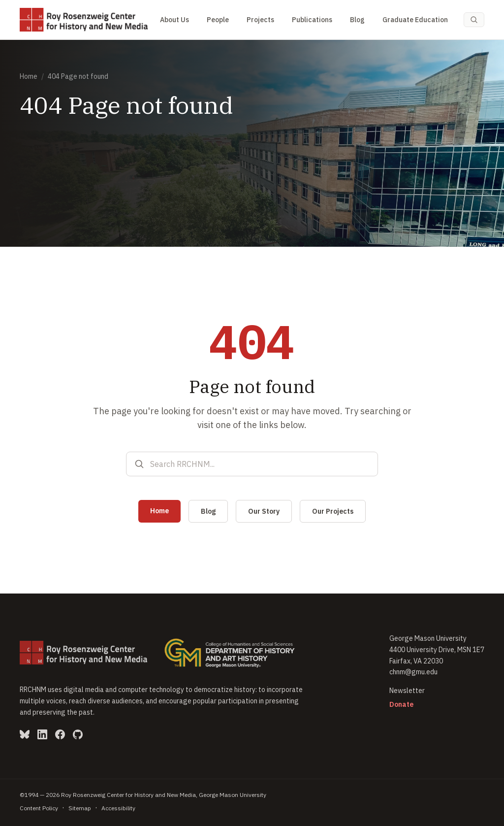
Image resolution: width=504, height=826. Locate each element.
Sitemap (80, 808)
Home (29, 76)
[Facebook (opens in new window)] (60, 734)
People (218, 20)
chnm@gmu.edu (413, 672)
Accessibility (118, 808)
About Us (174, 20)
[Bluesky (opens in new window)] (25, 734)
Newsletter (407, 691)
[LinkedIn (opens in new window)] (42, 734)
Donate (401, 704)
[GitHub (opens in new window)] (78, 734)
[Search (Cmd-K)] (474, 20)
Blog (357, 20)
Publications (312, 20)
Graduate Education (415, 20)
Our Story (264, 511)
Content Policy (39, 808)
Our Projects (333, 511)
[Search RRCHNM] (260, 464)
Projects (260, 20)
